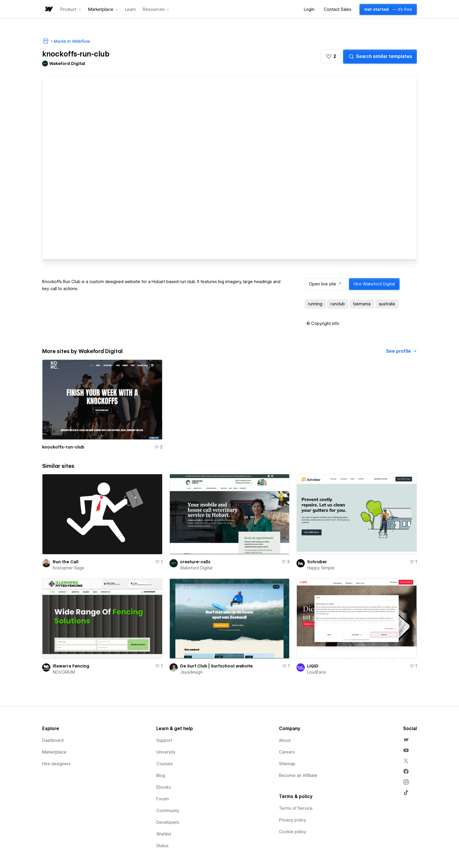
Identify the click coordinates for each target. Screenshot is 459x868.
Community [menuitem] (168, 811)
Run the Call (66, 562)
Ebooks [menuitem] (164, 787)
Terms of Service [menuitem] (296, 808)
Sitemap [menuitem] (287, 764)
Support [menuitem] (164, 740)
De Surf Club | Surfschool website (216, 666)
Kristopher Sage (68, 568)
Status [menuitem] (162, 846)
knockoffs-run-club (63, 447)
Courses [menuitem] (165, 764)
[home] (49, 10)
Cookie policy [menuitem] (293, 832)
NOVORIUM (64, 672)
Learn (130, 10)
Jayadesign (191, 672)
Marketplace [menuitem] (54, 752)
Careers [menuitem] (287, 752)
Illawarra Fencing (71, 666)
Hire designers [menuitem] (56, 764)
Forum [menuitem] (163, 799)
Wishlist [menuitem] (164, 834)
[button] (71, 9)
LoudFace (317, 672)
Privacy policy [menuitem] (293, 820)
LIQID (313, 666)
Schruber (317, 562)
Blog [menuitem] (161, 775)
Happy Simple (321, 568)
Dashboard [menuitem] (53, 740)
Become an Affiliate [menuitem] (298, 775)
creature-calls (195, 562)
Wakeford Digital (196, 568)
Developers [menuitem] (168, 822)
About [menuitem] (285, 740)
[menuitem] (406, 740)
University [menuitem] (166, 752)
